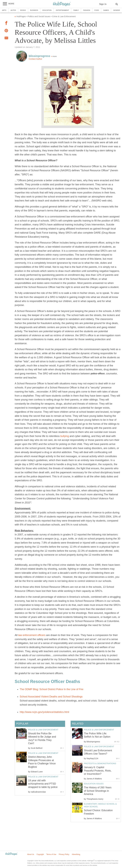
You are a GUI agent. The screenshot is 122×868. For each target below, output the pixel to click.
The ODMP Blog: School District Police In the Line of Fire (52, 689)
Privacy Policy (64, 854)
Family (76, 10)
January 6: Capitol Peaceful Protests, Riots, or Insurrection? (98, 771)
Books (23, 10)
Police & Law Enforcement (99, 730)
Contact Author (35, 59)
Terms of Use (51, 854)
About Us (31, 854)
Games (106, 10)
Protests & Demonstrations (100, 763)
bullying (65, 436)
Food (97, 10)
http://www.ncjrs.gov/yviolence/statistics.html (44, 712)
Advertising (76, 854)
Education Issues (94, 784)
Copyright (40, 854)
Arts (4, 10)
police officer (98, 374)
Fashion (87, 10)
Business (34, 10)
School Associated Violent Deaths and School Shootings (51, 697)
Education (47, 10)
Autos (13, 10)
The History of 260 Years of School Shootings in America (98, 791)
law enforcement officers (32, 635)
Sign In (103, 4)
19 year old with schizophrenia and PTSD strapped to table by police (43, 784)
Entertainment (62, 10)
